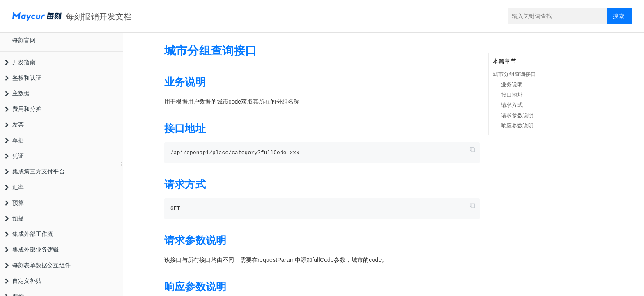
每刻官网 (24, 40)
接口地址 (512, 95)
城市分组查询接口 (515, 74)
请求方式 (512, 105)
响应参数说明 (517, 126)
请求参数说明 (517, 115)
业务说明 (512, 84)
